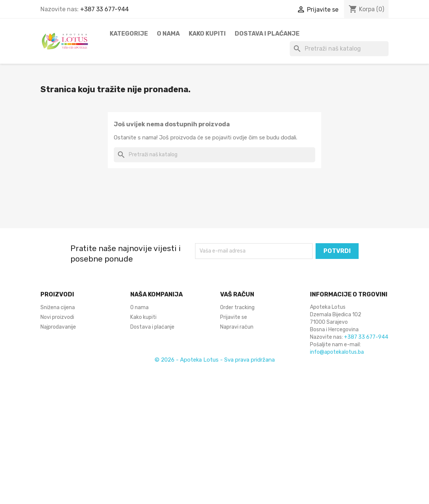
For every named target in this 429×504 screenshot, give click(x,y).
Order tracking (237, 307)
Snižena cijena (58, 307)
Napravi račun (237, 327)
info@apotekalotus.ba (337, 352)
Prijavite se (234, 317)
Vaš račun (237, 294)
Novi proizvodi (57, 317)
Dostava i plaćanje (267, 34)
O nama (168, 34)
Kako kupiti (207, 34)
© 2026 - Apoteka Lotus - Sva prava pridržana (215, 360)
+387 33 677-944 (104, 9)
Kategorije (129, 34)
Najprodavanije (58, 327)
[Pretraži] (339, 49)
